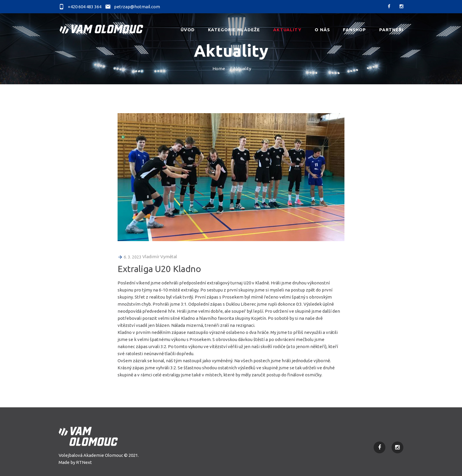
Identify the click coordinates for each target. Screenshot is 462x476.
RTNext (84, 462)
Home (219, 69)
